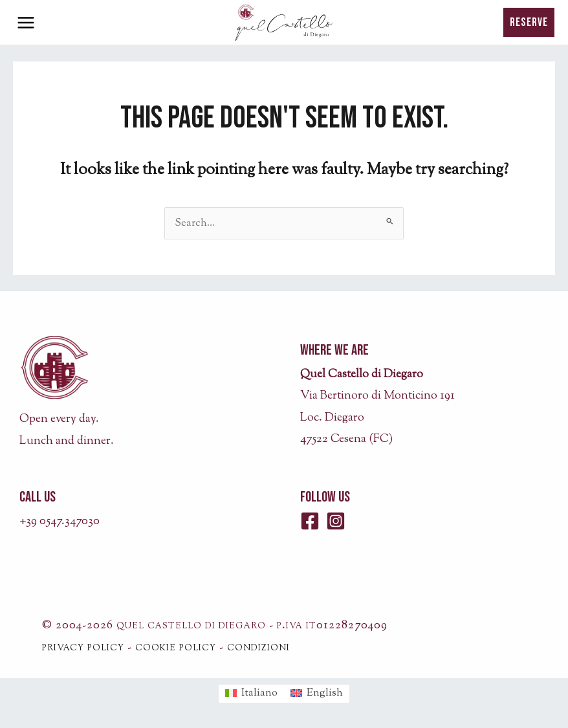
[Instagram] (336, 521)
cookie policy (176, 648)
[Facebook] (310, 521)
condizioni (258, 648)
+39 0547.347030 (60, 522)
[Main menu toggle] (26, 23)
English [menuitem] (325, 693)
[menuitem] (251, 694)
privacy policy (83, 648)
